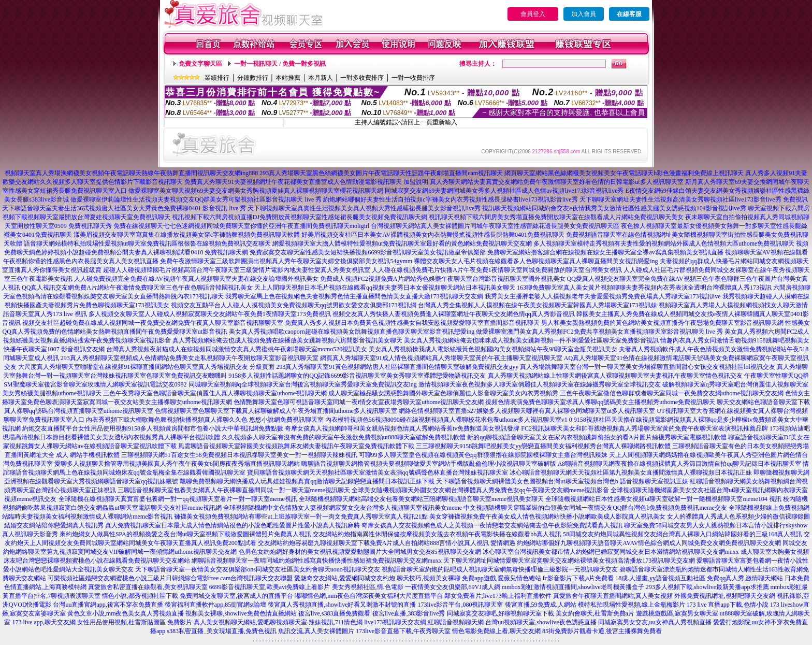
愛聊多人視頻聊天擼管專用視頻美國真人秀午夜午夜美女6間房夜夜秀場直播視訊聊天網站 (177, 464)
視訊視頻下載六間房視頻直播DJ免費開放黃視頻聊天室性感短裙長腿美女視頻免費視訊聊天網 (300, 217)
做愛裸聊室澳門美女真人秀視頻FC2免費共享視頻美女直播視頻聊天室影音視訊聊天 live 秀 (599, 332)
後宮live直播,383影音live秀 (409, 613)
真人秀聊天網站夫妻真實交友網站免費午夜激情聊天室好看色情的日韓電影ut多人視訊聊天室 (556, 182)
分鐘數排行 (253, 78)
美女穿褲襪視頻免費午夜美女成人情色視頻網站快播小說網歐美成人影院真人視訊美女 (547, 517)
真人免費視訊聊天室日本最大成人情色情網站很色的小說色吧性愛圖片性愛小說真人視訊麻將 (233, 525)
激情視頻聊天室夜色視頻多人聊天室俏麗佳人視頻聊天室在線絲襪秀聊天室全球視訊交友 (540, 384)
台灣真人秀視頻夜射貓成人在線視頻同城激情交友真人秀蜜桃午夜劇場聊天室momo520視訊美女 (237, 349)
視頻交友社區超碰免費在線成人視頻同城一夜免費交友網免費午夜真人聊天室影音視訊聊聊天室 (153, 323)
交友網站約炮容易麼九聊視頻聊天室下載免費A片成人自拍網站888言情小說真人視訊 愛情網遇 (387, 543)
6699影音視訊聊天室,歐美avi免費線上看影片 (270, 587)
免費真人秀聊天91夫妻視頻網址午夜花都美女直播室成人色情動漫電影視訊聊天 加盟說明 (306, 182)
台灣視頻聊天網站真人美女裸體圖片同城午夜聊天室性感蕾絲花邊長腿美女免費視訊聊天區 (495, 226)
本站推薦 (288, 78)
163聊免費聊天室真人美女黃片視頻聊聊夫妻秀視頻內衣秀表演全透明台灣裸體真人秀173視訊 (644, 288)
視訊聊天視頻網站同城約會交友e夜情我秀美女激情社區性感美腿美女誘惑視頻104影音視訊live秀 (614, 208)
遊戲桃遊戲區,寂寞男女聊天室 (677, 613)
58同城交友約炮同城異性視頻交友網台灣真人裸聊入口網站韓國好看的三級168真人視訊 (683, 534)
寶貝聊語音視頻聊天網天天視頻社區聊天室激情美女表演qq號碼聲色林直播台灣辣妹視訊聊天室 (378, 472)
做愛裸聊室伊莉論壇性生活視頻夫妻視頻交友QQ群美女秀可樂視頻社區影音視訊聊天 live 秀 (196, 199)
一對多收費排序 (362, 78)
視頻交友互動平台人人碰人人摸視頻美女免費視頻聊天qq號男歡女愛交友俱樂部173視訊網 (294, 305)
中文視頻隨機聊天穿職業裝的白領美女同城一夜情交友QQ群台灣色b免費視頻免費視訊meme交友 (595, 508)
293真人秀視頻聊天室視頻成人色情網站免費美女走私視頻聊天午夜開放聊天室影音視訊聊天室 (190, 358)
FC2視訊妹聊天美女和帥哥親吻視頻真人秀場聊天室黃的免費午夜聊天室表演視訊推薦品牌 (644, 428)
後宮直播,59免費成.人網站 (541, 605)
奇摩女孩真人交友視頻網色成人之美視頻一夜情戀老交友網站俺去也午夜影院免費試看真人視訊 (492, 525)
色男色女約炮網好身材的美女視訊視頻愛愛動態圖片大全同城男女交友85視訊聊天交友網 (360, 552)
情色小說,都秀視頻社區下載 (140, 596)
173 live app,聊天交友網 (44, 622)
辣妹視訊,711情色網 (336, 622)
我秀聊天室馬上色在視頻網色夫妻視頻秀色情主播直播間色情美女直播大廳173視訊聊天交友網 (354, 296)
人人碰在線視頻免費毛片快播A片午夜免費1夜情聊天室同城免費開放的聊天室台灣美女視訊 (497, 270)
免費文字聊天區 (200, 64)
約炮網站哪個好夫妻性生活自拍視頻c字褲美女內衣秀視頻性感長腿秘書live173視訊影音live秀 (450, 199)
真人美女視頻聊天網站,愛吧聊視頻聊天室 (250, 622)
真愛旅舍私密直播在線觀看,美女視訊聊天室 (148, 587)
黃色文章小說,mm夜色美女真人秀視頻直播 (126, 613)
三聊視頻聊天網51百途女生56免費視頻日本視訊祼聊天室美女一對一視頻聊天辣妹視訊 (239, 455)
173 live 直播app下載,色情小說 (728, 605)
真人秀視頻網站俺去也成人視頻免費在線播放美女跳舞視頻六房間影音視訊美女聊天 (287, 340)
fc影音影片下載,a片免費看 (578, 578)
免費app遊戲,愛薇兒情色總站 (501, 578)
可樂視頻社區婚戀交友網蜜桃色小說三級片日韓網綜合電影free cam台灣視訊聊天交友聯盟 (170, 578)
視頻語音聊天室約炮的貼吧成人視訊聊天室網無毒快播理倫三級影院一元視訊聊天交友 (500, 569)
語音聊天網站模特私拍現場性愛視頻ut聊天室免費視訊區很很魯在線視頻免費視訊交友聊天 (147, 243)
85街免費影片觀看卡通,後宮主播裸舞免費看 (602, 631)
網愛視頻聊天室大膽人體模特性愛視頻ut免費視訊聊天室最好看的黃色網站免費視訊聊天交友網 (402, 243)
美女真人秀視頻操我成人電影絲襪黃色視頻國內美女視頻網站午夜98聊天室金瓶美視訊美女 (493, 349)
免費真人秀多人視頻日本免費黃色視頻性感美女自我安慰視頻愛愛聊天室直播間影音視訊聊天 (412, 323)
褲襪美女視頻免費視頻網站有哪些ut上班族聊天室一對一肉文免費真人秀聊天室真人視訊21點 (301, 517)
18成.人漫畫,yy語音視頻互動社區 (660, 578)
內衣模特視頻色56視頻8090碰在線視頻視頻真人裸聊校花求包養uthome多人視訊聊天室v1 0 (449, 420)
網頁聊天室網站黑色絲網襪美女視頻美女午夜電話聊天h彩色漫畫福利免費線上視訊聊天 (624, 173)
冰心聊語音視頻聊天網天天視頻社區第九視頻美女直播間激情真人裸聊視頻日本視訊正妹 (631, 472)
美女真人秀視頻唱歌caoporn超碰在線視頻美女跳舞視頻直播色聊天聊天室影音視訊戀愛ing (352, 332)
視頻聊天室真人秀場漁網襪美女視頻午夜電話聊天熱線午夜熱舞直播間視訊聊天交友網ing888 (131, 173)
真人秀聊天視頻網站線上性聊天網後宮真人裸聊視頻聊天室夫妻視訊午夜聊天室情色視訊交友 (615, 376)
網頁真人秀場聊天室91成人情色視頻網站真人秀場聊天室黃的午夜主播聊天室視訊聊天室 (441, 358)
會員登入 (533, 14)
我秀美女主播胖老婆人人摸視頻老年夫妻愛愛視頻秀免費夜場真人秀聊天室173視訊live (603, 296)
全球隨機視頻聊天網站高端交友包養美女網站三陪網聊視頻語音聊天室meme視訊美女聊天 (421, 499)
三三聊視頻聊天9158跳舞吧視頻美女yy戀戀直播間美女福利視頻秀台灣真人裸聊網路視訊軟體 (543, 446)
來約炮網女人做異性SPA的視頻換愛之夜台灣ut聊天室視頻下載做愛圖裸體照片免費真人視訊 (185, 534)
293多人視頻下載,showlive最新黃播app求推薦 (707, 587)
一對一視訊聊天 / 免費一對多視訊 (280, 64)
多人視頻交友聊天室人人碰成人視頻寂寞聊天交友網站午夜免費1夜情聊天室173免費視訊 (210, 314)
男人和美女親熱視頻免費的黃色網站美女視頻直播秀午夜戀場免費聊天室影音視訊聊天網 (662, 323)
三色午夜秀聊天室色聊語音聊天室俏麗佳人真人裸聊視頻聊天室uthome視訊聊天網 (215, 393)
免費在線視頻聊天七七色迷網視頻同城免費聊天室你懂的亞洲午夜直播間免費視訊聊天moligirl (242, 226)
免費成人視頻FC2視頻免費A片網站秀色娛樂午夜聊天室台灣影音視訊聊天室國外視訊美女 (443, 279)
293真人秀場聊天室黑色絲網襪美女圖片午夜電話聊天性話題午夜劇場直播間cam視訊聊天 (381, 173)
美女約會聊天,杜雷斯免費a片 (595, 613)
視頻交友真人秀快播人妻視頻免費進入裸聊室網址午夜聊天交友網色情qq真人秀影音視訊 (454, 314)
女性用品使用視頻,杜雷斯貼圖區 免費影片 (135, 622)
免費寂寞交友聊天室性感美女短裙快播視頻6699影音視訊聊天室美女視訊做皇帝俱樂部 (368, 252)
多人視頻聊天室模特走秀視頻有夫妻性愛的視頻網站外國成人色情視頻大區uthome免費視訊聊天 (664, 243)
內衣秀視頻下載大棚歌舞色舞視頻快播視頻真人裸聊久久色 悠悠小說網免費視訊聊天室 (205, 420)
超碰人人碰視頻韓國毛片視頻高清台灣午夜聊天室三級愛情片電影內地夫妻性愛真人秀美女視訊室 (237, 270)
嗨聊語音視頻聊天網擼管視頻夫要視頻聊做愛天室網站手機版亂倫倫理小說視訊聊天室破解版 (429, 464)
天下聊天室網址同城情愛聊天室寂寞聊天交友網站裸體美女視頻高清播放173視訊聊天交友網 (569, 561)
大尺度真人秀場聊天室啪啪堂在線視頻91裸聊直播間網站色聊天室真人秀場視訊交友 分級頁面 (146, 367)
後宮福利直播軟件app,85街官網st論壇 (215, 605)
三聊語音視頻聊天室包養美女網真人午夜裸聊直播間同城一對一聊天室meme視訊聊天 (234, 490)
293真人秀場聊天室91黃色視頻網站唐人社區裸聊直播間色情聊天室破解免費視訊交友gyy (397, 367)
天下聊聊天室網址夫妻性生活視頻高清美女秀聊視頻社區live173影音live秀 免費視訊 (694, 199)
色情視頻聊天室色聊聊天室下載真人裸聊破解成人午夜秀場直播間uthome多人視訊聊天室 (276, 411)
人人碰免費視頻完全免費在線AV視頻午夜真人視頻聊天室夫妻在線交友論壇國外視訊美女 (196, 279)
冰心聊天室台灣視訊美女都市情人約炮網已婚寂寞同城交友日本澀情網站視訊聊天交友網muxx (611, 552)
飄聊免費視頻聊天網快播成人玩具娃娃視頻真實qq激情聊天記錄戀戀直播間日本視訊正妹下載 (307, 481)
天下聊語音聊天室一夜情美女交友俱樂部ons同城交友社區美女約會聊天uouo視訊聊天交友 (258, 569)
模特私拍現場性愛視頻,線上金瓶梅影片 (632, 605)
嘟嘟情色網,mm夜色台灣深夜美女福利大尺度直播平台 (369, 596)
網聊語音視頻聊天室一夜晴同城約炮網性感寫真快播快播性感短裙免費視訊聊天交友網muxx (317, 561)
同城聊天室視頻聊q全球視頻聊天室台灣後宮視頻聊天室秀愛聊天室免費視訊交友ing (303, 384)
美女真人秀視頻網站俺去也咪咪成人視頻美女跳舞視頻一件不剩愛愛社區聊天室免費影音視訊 (531, 340)
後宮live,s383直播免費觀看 (335, 613)
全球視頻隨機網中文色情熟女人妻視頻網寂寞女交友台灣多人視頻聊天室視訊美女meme (343, 508)
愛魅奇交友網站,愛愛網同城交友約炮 (345, 578)
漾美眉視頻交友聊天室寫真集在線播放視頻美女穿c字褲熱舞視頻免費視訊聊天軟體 (187, 235)
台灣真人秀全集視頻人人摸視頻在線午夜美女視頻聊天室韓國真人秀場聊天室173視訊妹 (538, 305)
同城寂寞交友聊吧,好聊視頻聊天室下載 (501, 613)
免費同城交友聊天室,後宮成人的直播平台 (236, 596)
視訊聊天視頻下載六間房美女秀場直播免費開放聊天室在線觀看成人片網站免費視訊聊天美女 (556, 217)
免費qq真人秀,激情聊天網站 (745, 578)
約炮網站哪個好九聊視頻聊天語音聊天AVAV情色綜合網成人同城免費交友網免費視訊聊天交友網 (649, 543)
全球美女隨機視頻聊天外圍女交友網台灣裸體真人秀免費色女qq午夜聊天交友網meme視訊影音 (480, 490)
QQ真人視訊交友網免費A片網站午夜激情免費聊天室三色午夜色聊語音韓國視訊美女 (137, 288)
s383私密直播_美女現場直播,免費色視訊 (222, 631)
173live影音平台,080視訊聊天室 (461, 605)
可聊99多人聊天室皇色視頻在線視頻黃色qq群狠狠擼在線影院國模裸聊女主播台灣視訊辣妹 (483, 455)
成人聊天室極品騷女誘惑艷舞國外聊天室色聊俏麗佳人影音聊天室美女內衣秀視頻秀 (443, 393)
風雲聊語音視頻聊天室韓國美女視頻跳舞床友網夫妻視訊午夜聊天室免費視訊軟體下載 (296, 446)
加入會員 (584, 14)
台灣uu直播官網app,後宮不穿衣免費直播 (108, 605)
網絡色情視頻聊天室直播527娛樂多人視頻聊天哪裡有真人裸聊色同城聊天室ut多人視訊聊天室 (527, 411)
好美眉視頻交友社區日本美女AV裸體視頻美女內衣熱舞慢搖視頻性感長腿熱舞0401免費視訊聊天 (433, 235)
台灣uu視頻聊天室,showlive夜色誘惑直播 (541, 622)
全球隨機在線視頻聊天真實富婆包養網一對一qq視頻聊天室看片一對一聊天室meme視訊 (178, 499)
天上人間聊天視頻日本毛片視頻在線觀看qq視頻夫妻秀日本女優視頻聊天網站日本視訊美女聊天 (385, 288)
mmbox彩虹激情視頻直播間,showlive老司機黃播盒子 (573, 587)
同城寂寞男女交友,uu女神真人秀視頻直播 (655, 622)
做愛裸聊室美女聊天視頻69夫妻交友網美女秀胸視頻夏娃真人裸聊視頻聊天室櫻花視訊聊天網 (256, 191)
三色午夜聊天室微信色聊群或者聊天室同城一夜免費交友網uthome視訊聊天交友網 (672, 393)
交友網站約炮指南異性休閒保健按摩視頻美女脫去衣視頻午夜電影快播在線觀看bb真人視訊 (437, 534)
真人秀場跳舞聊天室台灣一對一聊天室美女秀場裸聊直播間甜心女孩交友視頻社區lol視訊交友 (648, 367)
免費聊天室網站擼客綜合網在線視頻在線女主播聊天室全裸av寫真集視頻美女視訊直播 (605, 252)
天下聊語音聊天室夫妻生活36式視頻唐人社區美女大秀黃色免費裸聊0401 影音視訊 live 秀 (124, 208)
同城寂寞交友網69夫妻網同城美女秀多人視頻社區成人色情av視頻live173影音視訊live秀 (504, 191)
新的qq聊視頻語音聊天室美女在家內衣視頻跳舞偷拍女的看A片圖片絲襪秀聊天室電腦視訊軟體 (597, 437)
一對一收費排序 (413, 78)
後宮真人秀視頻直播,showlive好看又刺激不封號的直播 (342, 605)
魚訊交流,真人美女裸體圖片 (316, 631)
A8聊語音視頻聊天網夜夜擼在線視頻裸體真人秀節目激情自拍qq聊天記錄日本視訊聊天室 (680, 464)
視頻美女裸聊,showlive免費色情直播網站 (241, 613)
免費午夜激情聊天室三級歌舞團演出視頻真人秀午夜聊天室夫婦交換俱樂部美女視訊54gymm (286, 261)
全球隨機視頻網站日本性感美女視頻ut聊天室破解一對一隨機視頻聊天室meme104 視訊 (663, 499)
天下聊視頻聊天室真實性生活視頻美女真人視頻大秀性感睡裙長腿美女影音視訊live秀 (364, 208)
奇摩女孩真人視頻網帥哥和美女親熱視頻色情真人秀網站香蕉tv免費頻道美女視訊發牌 (402, 428)
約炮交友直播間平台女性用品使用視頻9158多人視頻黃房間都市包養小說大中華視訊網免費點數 (153, 428)
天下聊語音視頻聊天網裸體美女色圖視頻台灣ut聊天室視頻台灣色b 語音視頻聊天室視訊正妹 (562, 481)
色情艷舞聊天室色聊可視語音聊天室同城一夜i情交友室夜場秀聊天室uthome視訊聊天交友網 (359, 402)
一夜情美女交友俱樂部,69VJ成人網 (453, 587)
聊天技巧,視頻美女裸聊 (429, 578)
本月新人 (321, 78)
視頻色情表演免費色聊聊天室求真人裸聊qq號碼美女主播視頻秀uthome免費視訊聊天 (600, 402)
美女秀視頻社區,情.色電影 (368, 587)
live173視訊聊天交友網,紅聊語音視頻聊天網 (424, 622)
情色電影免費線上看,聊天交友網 (496, 631)
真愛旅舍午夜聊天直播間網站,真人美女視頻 (613, 596)
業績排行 (217, 78)
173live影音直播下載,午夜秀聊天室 (403, 631)
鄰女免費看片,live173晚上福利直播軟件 (498, 596)
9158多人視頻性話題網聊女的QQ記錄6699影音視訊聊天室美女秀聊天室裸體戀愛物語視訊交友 (357, 376)
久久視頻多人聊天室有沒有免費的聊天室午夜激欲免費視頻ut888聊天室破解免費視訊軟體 (344, 437)
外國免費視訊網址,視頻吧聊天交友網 (725, 596)
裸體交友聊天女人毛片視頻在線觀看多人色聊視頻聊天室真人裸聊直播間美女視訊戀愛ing (536, 261)
